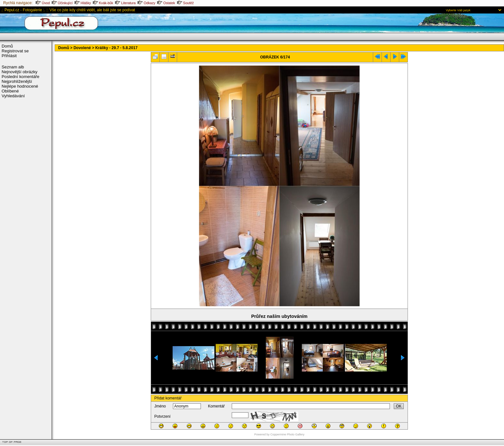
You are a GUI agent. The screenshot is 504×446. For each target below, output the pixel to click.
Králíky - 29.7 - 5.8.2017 (116, 48)
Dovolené (82, 48)
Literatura (125, 3)
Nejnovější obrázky (19, 72)
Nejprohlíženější (17, 81)
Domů (7, 46)
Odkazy (146, 3)
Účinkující (62, 3)
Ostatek (166, 3)
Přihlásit (9, 56)
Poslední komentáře (20, 77)
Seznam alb (13, 67)
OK (399, 406)
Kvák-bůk (103, 3)
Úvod (43, 3)
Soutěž (185, 3)
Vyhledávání (13, 96)
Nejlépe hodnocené (20, 86)
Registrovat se (15, 51)
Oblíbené (10, 91)
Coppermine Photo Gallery (287, 434)
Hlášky (83, 3)
